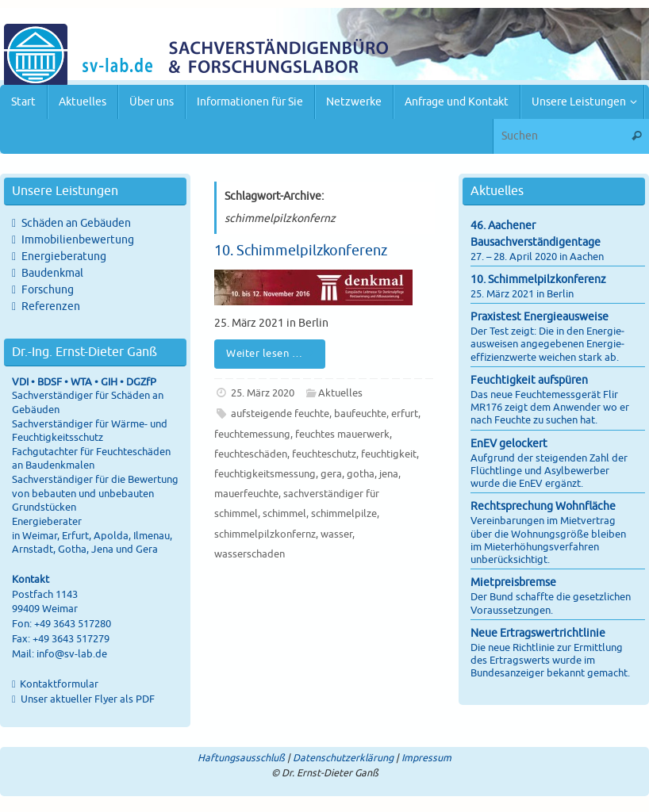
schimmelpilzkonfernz (265, 534)
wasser (336, 534)
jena (389, 474)
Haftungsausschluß (241, 758)
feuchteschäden (251, 454)
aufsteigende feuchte (280, 414)
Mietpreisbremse (513, 582)
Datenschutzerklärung (343, 758)
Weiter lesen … (273, 354)
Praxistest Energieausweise (540, 317)
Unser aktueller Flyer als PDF (86, 699)
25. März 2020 (263, 393)
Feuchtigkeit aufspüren (529, 380)
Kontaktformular (59, 684)
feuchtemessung (252, 435)
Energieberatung (64, 257)
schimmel (284, 514)
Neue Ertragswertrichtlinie (538, 633)
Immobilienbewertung (78, 240)
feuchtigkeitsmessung (265, 474)
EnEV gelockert (509, 444)
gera (331, 474)
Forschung (48, 290)
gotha (361, 474)
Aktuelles (340, 393)
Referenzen (51, 306)
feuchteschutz (324, 454)
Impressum (426, 758)
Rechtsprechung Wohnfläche (543, 506)
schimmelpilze (344, 514)
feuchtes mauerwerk (342, 435)
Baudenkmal (52, 273)
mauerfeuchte (246, 494)
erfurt (405, 414)
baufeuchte (360, 414)
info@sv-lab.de (72, 654)
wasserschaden (250, 554)
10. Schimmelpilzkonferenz (301, 251)
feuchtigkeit (389, 454)
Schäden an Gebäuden (76, 223)
